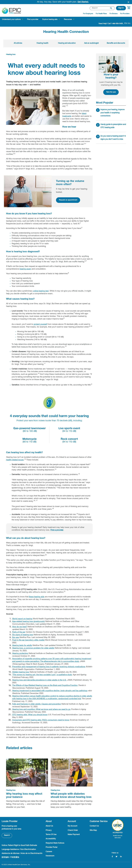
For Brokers (114, 14)
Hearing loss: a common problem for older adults (33, 648)
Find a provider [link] (33, 19)
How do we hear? (20, 627)
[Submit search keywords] (111, 8)
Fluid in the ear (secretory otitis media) (28, 640)
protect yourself (40, 324)
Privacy (49, 830)
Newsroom (50, 856)
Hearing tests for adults (22, 646)
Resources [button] (68, 19)
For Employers (88, 14)
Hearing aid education (67, 43)
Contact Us (94, 826)
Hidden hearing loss (21, 672)
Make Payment (74, 835)
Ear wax (16, 638)
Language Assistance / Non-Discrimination (19, 850)
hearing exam (25, 269)
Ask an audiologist (91, 43)
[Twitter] (116, 857)
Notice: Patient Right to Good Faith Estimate (19, 846)
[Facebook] (112, 857)
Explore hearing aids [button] (50, 19)
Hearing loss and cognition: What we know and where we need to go (41, 709)
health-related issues (15, 460)
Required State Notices (55, 843)
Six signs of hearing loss (23, 635)
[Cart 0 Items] (129, 9)
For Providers (125, 14)
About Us (49, 826)
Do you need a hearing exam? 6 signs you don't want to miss (113, 138)
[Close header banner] (128, 2)
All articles (18, 43)
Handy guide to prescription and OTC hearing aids (113, 126)
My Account (72, 826)
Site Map (93, 830)
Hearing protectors (20, 654)
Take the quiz (111, 92)
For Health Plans (101, 14)
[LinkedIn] (121, 857)
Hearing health (42, 43)
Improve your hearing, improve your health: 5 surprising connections (112, 113)
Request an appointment (68, 200)
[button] (121, 8)
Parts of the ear (19, 632)
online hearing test (41, 291)
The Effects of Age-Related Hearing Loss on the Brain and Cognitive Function (45, 686)
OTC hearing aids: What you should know (30, 715)
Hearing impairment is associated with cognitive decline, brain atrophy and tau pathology (50, 691)
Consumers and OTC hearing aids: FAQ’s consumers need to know (41, 720)
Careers (49, 852)
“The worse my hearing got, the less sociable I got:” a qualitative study (42, 675)
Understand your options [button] (11, 19)
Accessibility (51, 839)
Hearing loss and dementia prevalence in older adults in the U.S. (39, 680)
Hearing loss (11, 55)
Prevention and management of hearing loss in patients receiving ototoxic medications (49, 667)
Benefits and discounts (116, 43)
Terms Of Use (51, 835)
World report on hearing (22, 619)
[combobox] (102, 8)
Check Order (73, 830)
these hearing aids (37, 597)
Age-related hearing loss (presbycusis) (28, 622)
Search (7, 835)
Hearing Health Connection (66, 32)
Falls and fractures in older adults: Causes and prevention (37, 704)
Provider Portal (51, 847)
